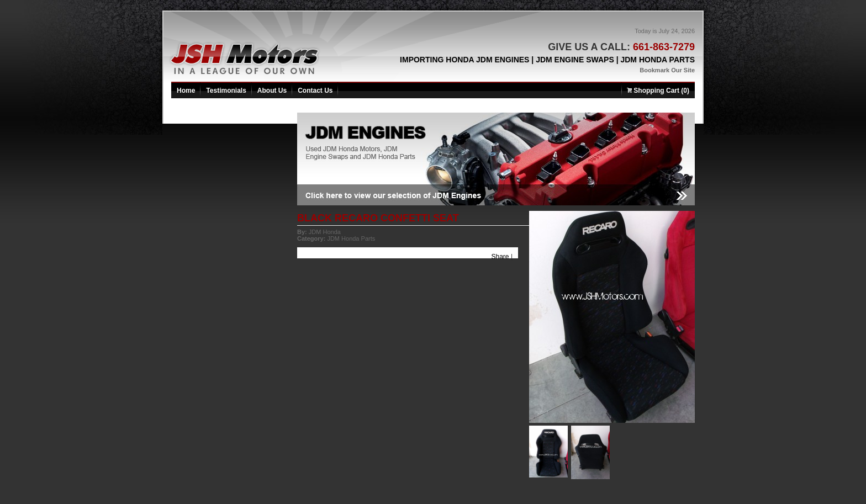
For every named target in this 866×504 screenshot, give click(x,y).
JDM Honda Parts (351, 238)
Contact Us (315, 91)
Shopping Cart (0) (658, 91)
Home (186, 91)
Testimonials (226, 91)
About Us (272, 91)
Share (500, 257)
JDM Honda (325, 232)
